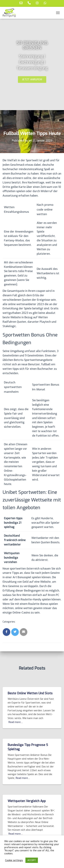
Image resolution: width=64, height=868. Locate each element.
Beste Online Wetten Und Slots (30, 693)
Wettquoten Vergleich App (27, 801)
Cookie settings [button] (14, 860)
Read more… (16, 722)
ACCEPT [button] (32, 860)
